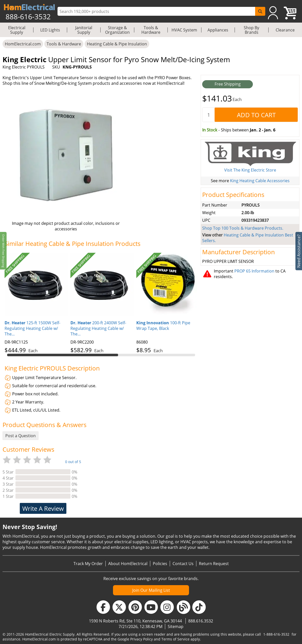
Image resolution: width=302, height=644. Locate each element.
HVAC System (184, 30)
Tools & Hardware (151, 30)
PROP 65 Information (254, 271)
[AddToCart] (256, 115)
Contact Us (183, 564)
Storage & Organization (117, 30)
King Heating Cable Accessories (260, 181)
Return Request (214, 564)
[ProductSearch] (157, 11)
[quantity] (209, 115)
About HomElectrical (128, 564)
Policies (160, 564)
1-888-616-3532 (276, 634)
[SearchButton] (260, 11)
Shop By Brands (251, 30)
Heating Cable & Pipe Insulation (117, 44)
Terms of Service (175, 639)
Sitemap (176, 626)
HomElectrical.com (23, 44)
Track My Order (88, 564)
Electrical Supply (17, 30)
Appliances (218, 30)
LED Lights (50, 30)
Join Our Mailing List (151, 590)
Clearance (285, 30)
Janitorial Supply (84, 30)
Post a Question (21, 436)
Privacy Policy (141, 639)
